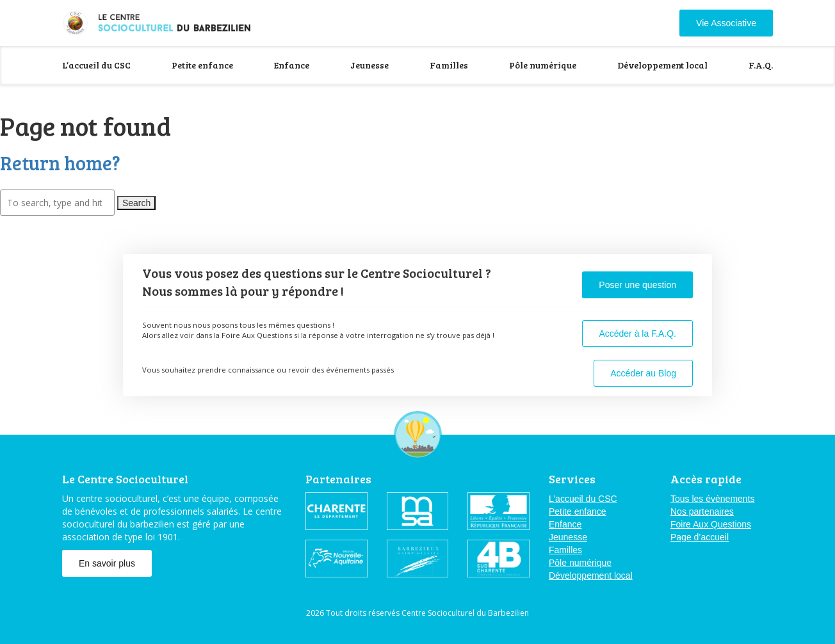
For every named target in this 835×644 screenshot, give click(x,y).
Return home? (60, 163)
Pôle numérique (543, 65)
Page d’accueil (700, 537)
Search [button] (136, 203)
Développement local (662, 65)
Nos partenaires (702, 511)
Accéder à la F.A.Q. (637, 334)
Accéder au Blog (643, 373)
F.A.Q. (761, 65)
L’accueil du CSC (96, 65)
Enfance (292, 65)
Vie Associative (726, 23)
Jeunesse (369, 65)
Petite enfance (202, 65)
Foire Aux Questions (711, 524)
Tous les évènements (713, 499)
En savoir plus (107, 563)
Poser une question (637, 285)
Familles (449, 65)
